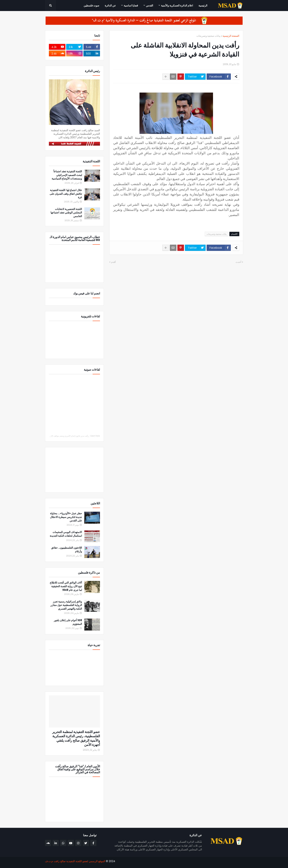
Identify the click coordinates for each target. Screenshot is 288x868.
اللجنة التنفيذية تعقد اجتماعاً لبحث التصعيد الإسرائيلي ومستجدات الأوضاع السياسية (67, 175)
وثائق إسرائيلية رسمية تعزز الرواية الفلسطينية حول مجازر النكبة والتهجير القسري (66, 605)
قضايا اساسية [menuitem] (131, 6)
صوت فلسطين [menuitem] (91, 6)
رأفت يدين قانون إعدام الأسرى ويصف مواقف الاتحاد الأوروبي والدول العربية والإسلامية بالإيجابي (52, 436)
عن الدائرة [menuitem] (110, 6)
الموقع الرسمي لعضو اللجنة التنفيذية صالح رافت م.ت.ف (75, 861)
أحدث (238, 262)
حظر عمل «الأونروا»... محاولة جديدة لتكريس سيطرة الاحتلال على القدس (66, 517)
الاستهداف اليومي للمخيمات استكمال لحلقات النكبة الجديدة (66, 534)
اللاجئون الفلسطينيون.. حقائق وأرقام (67, 550)
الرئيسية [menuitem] (203, 6)
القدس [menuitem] (150, 6)
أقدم (113, 262)
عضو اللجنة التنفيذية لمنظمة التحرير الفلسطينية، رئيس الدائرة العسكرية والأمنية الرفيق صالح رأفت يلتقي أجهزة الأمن (76, 738)
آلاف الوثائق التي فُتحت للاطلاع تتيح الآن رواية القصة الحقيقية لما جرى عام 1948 (66, 586)
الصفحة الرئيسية (231, 36)
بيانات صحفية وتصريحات (209, 36)
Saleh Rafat (95, 436)
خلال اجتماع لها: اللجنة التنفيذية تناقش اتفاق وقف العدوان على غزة (66, 194)
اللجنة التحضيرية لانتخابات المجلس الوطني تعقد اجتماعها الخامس (66, 213)
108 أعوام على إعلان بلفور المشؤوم (68, 622)
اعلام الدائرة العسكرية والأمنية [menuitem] (177, 6)
